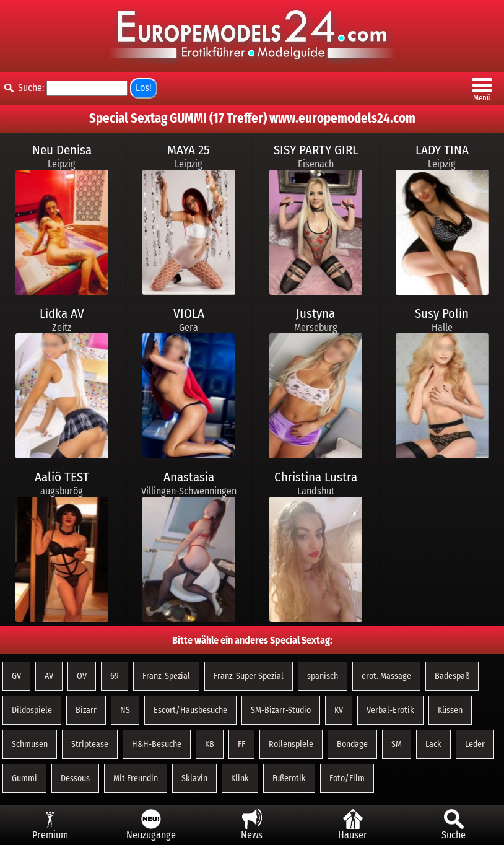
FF (241, 744)
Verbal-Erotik (390, 710)
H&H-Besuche (157, 744)
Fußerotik (289, 778)
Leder (475, 744)
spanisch (323, 676)
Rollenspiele (291, 744)
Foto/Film (347, 778)
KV (339, 710)
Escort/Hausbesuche (190, 710)
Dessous (75, 778)
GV (16, 676)
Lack (433, 744)
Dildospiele (32, 710)
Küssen (450, 710)
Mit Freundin (136, 778)
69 (115, 676)
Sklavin (194, 778)
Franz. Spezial (166, 676)
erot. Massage (386, 676)
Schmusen (30, 744)
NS (125, 710)
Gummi (24, 778)
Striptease (90, 744)
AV (49, 676)
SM (397, 744)
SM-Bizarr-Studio (281, 710)
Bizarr (86, 710)
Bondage (352, 744)
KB (210, 744)
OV (82, 676)
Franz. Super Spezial (249, 676)
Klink (240, 778)
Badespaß (452, 676)
